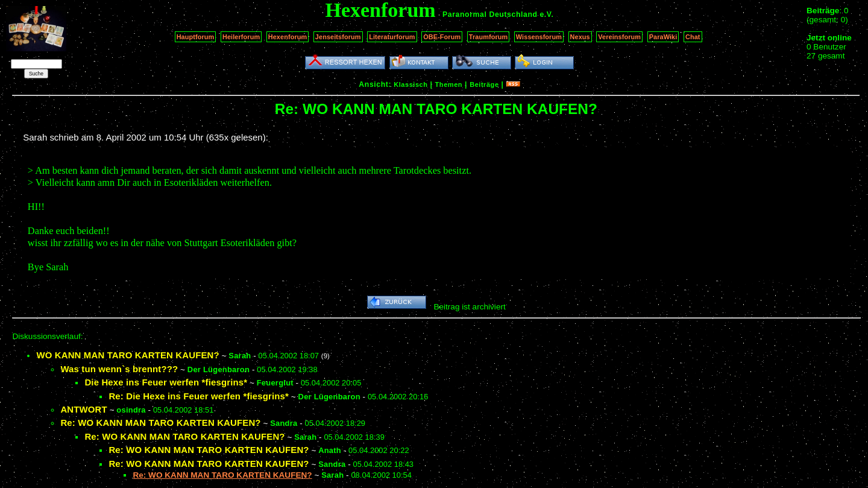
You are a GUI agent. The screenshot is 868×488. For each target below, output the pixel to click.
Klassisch (410, 84)
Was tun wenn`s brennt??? (119, 369)
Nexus (580, 37)
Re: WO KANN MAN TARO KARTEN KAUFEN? (160, 423)
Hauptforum (196, 37)
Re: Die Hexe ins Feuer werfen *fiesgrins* (199, 396)
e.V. (546, 14)
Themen (449, 84)
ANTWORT (83, 409)
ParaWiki (663, 37)
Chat (693, 37)
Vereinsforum (619, 37)
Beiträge (484, 84)
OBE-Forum (442, 37)
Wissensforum (539, 37)
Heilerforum (241, 37)
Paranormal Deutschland (490, 14)
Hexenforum (288, 37)
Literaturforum (392, 37)
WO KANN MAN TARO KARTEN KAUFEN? (127, 355)
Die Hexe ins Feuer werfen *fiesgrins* (166, 382)
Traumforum (489, 37)
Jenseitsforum (338, 37)
